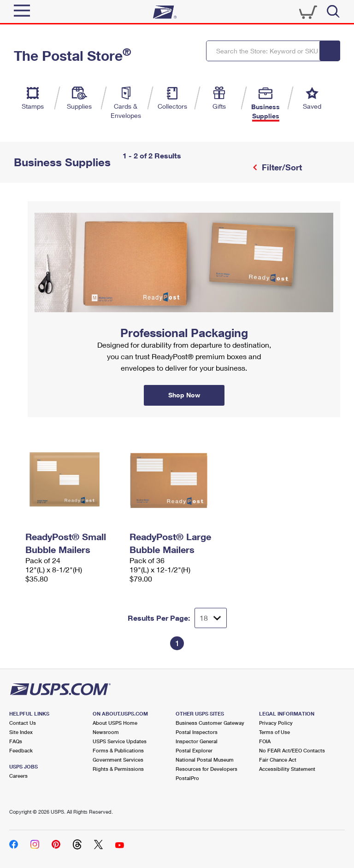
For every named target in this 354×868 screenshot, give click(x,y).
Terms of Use (274, 732)
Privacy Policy (276, 723)
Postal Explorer (194, 750)
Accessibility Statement (287, 769)
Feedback (21, 750)
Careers (18, 776)
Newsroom (106, 732)
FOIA (265, 741)
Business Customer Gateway (210, 723)
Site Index (21, 732)
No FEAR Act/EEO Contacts (292, 750)
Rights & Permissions (118, 769)
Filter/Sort (281, 167)
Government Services (118, 760)
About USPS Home (115, 723)
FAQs (16, 741)
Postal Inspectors (197, 732)
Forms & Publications (118, 750)
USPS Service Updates (120, 741)
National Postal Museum (205, 760)
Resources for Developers (206, 769)
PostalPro (187, 778)
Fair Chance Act (278, 760)
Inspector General (197, 741)
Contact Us (23, 723)
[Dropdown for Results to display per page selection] (211, 618)
